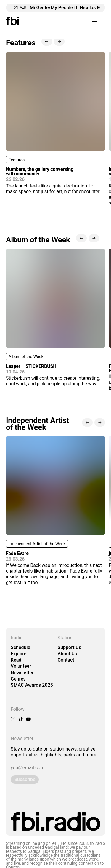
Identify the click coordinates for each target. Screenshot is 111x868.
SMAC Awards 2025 (32, 685)
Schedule (20, 647)
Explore (18, 654)
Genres (18, 679)
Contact (66, 660)
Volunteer (21, 666)
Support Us (70, 647)
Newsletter (22, 673)
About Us (67, 654)
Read (16, 660)
